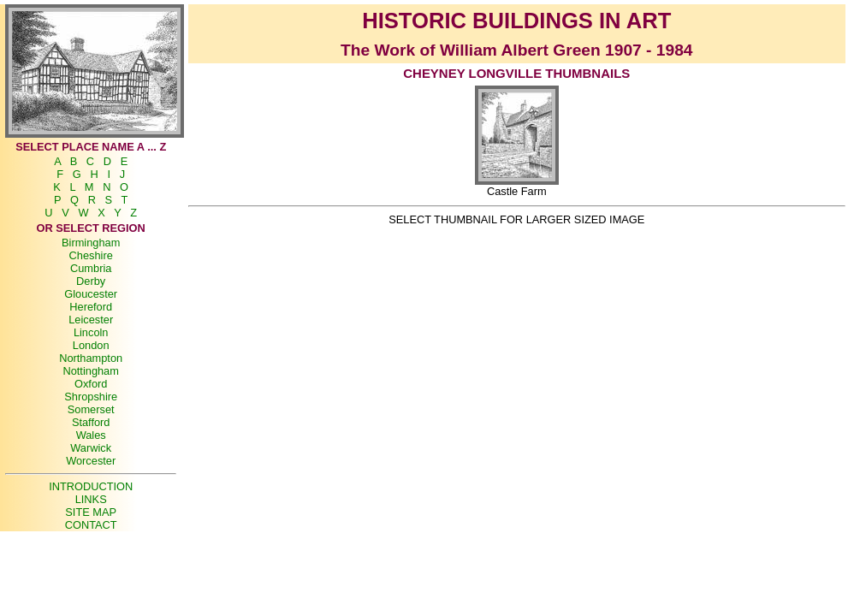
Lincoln (91, 332)
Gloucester (91, 294)
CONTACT (91, 525)
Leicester (91, 320)
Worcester (91, 461)
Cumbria (91, 268)
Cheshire (91, 255)
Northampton (91, 358)
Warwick (91, 448)
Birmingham (91, 243)
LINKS (91, 499)
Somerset (91, 409)
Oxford (91, 384)
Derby (91, 281)
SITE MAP (91, 512)
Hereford (91, 307)
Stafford (91, 422)
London (91, 345)
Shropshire (91, 397)
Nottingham (90, 371)
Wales (91, 435)
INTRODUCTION (91, 486)
